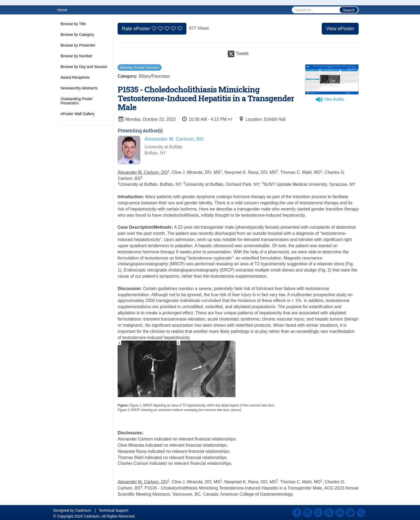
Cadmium (83, 510)
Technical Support (113, 510)
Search (349, 10)
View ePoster (340, 29)
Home (62, 10)
